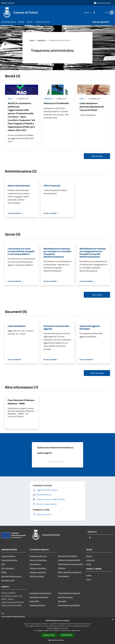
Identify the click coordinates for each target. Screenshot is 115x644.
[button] (57, 640)
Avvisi (10, 99)
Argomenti (41, 40)
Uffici (3, 564)
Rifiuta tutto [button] (67, 635)
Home (32, 40)
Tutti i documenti (97, 373)
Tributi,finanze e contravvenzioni (70, 564)
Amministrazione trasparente (69, 593)
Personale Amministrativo (11, 576)
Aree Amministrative (9, 560)
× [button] (112, 620)
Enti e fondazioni (8, 568)
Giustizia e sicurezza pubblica (69, 560)
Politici (4, 572)
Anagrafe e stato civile (38, 556)
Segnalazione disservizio (39, 597)
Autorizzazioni (63, 576)
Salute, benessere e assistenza (70, 572)
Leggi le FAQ (34, 601)
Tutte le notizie (97, 156)
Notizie (89, 556)
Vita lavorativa (35, 564)
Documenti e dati (8, 580)
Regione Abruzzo (8, 3)
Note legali (62, 601)
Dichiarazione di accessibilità (69, 605)
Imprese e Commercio (38, 568)
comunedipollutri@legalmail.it (13, 617)
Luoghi (89, 575)
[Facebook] (91, 12)
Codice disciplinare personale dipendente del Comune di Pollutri (92, 107)
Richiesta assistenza (37, 605)
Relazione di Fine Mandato (56, 103)
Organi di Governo (8, 556)
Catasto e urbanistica (38, 572)
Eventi (89, 579)
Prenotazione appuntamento (41, 593)
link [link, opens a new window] (79, 630)
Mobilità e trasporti (37, 576)
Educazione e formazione (67, 556)
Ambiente (62, 568)
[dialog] (57, 631)
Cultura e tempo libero (38, 560)
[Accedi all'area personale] (102, 3)
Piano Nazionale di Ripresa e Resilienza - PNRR (21, 402)
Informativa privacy (65, 597)
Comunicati (48, 99)
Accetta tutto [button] (49, 635)
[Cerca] (111, 12)
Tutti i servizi (97, 295)
